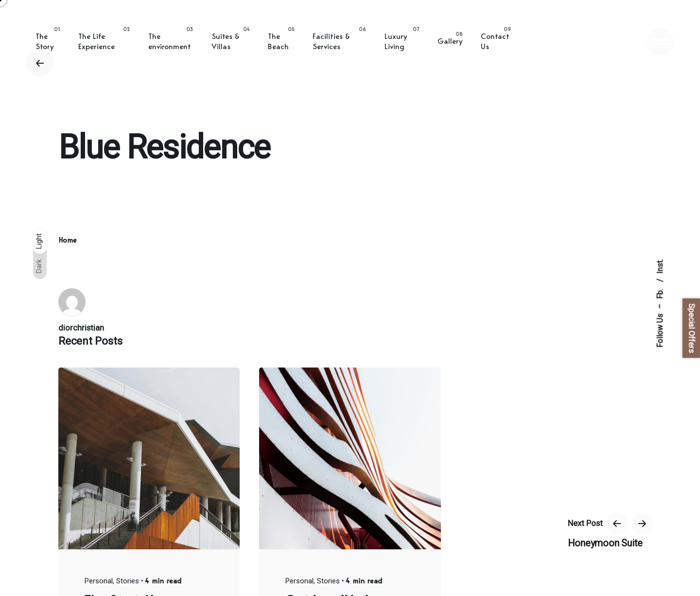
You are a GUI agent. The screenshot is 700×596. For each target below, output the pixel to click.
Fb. (660, 293)
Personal (99, 581)
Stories (128, 581)
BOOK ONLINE (552, 41)
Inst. (660, 266)
